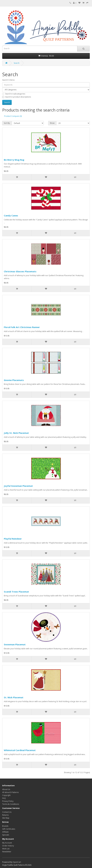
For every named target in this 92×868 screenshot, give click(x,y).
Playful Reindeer (13, 539)
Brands (5, 826)
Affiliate (5, 832)
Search (17, 63)
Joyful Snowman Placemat (18, 486)
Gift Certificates (9, 829)
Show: (52, 123)
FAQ (4, 798)
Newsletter (7, 852)
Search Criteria (8, 80)
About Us (6, 789)
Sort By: (7, 123)
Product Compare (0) (13, 116)
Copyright (6, 795)
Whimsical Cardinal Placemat (20, 750)
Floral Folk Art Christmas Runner (22, 327)
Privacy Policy (8, 801)
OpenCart (17, 862)
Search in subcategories (14, 94)
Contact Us (7, 812)
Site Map (6, 818)
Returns (5, 815)
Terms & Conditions (11, 804)
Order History (8, 846)
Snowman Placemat (15, 644)
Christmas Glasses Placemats (20, 271)
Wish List (6, 849)
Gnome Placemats (14, 380)
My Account (7, 843)
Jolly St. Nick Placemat (16, 433)
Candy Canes (11, 215)
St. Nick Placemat (14, 697)
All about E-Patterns (10, 792)
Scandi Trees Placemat (16, 592)
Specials (6, 835)
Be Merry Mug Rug (14, 160)
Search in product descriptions (17, 97)
